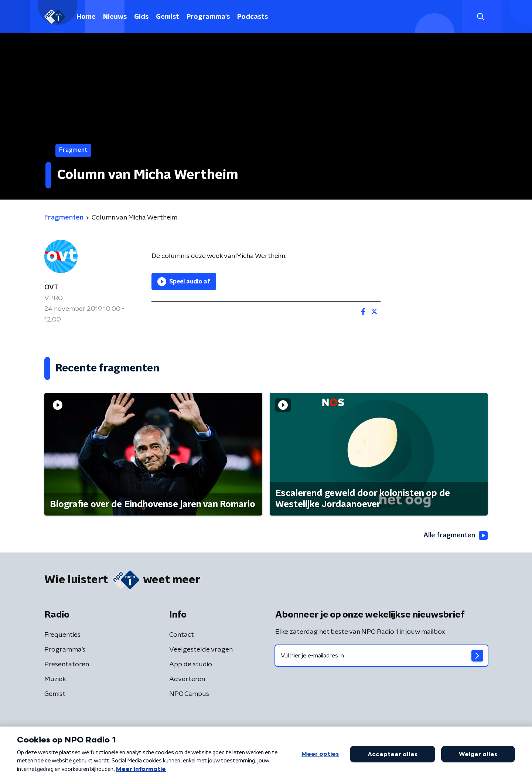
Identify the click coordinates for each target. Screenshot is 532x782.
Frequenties (62, 635)
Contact (182, 635)
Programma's (208, 17)
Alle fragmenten (456, 535)
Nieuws (115, 17)
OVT (51, 288)
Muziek (55, 679)
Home (86, 17)
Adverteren (187, 679)
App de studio (191, 664)
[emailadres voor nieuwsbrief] (381, 656)
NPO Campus (189, 694)
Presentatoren (67, 664)
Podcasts (253, 17)
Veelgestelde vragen (201, 650)
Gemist (168, 17)
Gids (141, 17)
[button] (480, 17)
